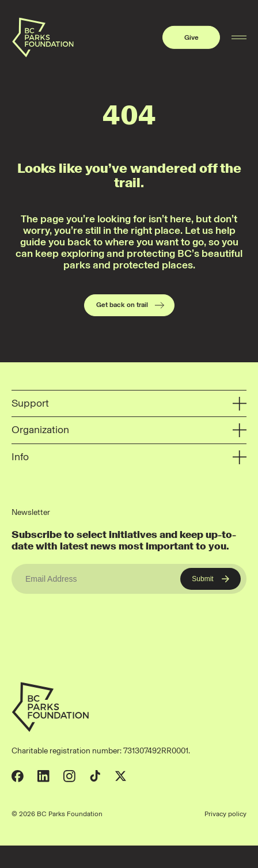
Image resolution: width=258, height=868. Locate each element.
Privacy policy (225, 814)
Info (129, 458)
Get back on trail (131, 305)
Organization (129, 431)
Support (129, 403)
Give (191, 37)
